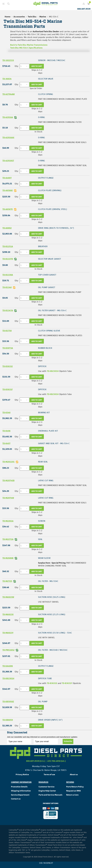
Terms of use (49, 774)
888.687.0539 (84, 9)
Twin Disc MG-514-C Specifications (26, 48)
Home (8, 17)
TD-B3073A (8, 348)
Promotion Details (19, 787)
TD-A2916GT (8, 161)
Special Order (36, 88)
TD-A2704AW (9, 94)
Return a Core (72, 795)
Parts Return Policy (75, 787)
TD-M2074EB (8, 480)
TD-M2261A (8, 521)
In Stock (38, 132)
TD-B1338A (8, 275)
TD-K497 (6, 443)
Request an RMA (73, 791)
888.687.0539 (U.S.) (35, 761)
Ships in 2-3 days (37, 424)
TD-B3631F (8, 389)
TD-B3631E (8, 366)
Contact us (16, 799)
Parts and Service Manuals (50, 795)
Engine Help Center (47, 791)
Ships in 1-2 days (37, 71)
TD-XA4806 (8, 666)
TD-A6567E (8, 209)
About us (74, 774)
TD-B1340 (7, 287)
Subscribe (68, 741)
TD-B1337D (8, 259)
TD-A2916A (8, 117)
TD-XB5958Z (8, 702)
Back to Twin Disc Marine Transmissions (29, 45)
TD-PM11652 (8, 650)
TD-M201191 (8, 462)
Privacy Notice (22, 774)
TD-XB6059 (8, 720)
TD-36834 (7, 79)
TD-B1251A (8, 246)
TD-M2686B (8, 558)
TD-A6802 (7, 228)
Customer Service (46, 787)
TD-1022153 (8, 60)
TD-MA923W (8, 597)
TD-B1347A (8, 310)
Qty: (17, 66)
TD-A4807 (7, 178)
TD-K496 (6, 431)
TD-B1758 (7, 331)
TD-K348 (6, 413)
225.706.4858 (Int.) (56, 761)
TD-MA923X (8, 614)
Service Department (20, 795)
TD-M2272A (8, 539)
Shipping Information (21, 791)
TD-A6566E (8, 190)
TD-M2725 (7, 581)
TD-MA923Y (8, 633)
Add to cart (37, 66)
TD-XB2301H (53, 371)
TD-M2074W (8, 498)
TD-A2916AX (8, 138)
